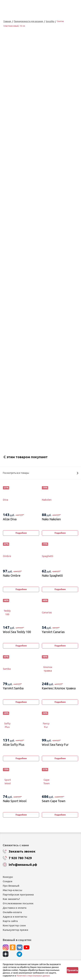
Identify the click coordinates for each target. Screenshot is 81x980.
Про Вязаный (11, 886)
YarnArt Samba (13, 688)
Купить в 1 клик (41, 372)
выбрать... (18, 347)
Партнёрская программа (18, 895)
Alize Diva (10, 519)
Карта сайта (10, 921)
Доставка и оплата (15, 908)
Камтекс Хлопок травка (59, 688)
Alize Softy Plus (14, 745)
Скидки (7, 881)
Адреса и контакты (15, 917)
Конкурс (8, 877)
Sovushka (50, 21)
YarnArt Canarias (53, 632)
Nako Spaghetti (52, 575)
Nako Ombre (12, 575)
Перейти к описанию (14, 295)
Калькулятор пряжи (15, 930)
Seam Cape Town (54, 801)
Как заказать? (11, 899)
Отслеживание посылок (18, 903)
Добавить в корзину (41, 363)
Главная (7, 21)
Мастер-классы (12, 890)
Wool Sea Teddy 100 (17, 632)
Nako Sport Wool (15, 801)
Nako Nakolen (51, 519)
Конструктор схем (14, 925)
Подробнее (21, 533)
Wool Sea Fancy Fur (55, 745)
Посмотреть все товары (40, 473)
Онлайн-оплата (12, 912)
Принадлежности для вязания (28, 21)
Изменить (22, 398)
